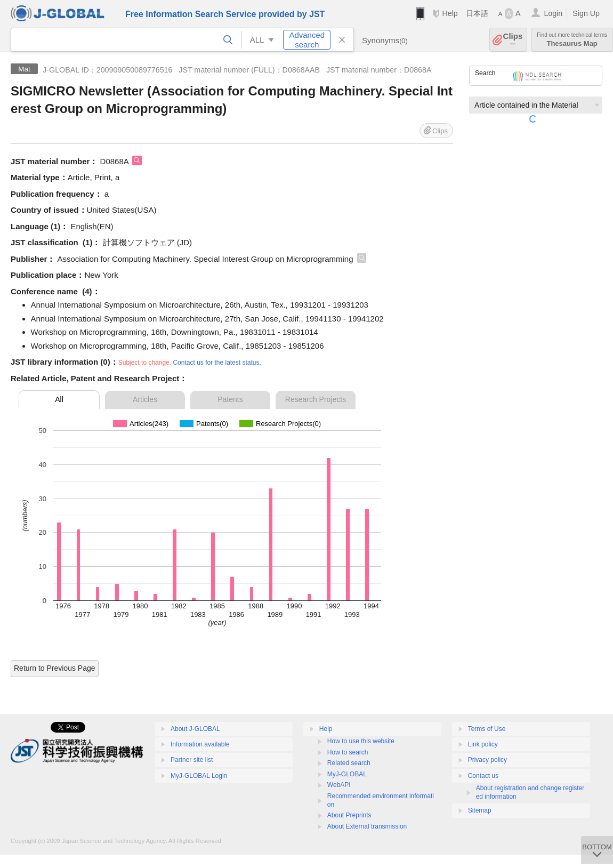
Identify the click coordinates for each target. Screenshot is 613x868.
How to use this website (361, 741)
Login (553, 13)
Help (450, 13)
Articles (145, 399)
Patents (230, 399)
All (59, 399)
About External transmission (367, 826)
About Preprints (349, 815)
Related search (349, 763)
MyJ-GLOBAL (347, 774)
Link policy (483, 744)
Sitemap (480, 810)
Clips (513, 40)
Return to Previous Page (55, 668)
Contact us (483, 776)
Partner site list (192, 760)
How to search (348, 752)
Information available (200, 744)
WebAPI (339, 785)
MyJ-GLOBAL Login (199, 776)
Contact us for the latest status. (217, 363)
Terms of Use (487, 729)
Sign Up (586, 13)
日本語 (477, 13)
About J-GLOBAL (195, 729)
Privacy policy (487, 760)
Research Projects (316, 399)
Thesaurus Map (572, 40)
